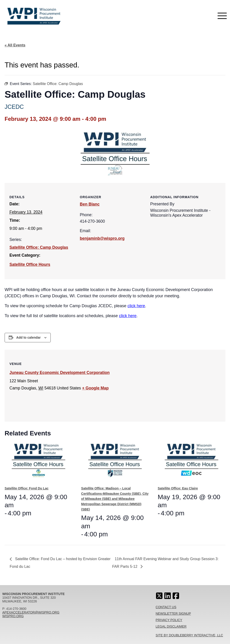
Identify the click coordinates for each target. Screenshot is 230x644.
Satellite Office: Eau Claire (178, 488)
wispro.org (13, 616)
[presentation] (38, 463)
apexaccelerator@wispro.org (31, 612)
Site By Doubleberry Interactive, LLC (189, 635)
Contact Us (166, 607)
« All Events (15, 45)
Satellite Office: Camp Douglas (39, 247)
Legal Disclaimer (171, 626)
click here (136, 306)
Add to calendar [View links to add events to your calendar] (29, 337)
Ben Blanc (90, 204)
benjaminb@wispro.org (102, 238)
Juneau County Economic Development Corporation (60, 373)
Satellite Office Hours (30, 264)
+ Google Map (95, 388)
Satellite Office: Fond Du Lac (27, 488)
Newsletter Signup (173, 614)
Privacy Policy (169, 620)
